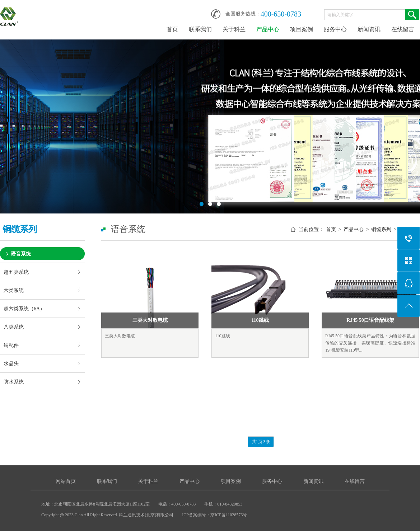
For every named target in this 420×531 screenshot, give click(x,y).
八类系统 (14, 327)
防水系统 (14, 382)
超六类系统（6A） (24, 309)
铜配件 (11, 345)
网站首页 (66, 481)
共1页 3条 (261, 442)
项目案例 (302, 29)
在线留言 (403, 29)
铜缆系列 (381, 229)
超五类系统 (16, 272)
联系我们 (200, 29)
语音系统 (21, 254)
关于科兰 (234, 29)
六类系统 (14, 290)
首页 (172, 29)
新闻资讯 (369, 29)
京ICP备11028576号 (229, 515)
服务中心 (335, 29)
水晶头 (11, 363)
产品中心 (268, 29)
